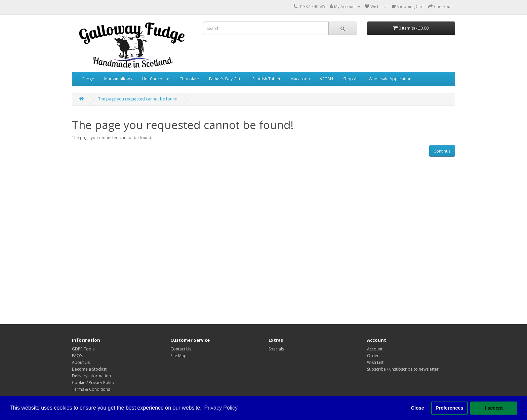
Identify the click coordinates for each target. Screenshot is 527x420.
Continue (442, 151)
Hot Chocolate (156, 79)
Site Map (178, 356)
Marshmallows (118, 79)
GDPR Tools (83, 349)
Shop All (351, 79)
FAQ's (77, 356)
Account (375, 349)
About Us (81, 362)
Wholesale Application (390, 79)
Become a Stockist (89, 369)
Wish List (375, 362)
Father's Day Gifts (226, 79)
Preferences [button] (449, 408)
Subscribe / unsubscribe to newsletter (403, 369)
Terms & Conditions (91, 389)
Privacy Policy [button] (221, 408)
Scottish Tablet (266, 79)
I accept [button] (494, 408)
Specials (276, 349)
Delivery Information (91, 376)
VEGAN (327, 79)
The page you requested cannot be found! (138, 99)
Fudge (88, 79)
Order (373, 356)
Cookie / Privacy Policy (93, 383)
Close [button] (418, 408)
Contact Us (181, 349)
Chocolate (189, 79)
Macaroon (300, 79)
